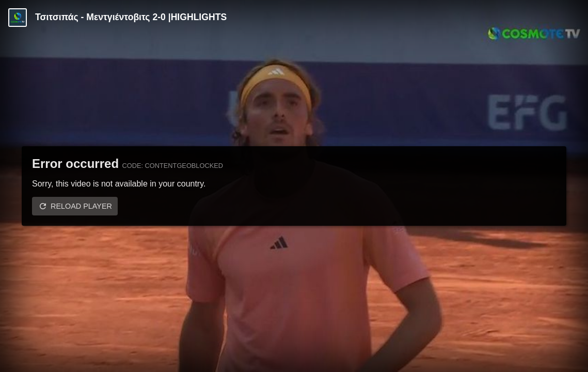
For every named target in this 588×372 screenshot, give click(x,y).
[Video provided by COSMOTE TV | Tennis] (18, 18)
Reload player (81, 206)
